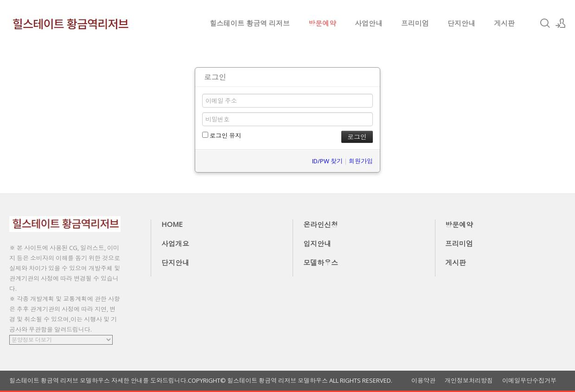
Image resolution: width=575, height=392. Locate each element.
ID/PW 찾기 (327, 161)
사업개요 (175, 244)
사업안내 (369, 23)
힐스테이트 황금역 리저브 (250, 23)
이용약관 (423, 381)
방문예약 (322, 23)
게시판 (504, 23)
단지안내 (461, 23)
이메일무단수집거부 (529, 381)
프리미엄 (415, 23)
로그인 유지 (222, 135)
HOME (172, 224)
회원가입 (361, 161)
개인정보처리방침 (469, 381)
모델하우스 (321, 263)
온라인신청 (321, 225)
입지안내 (317, 244)
